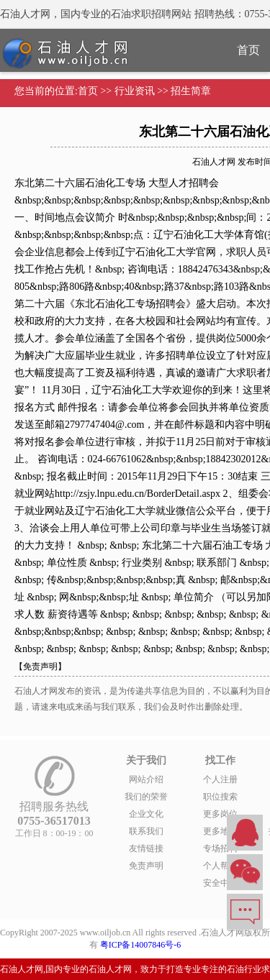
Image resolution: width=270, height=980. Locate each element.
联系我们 (146, 831)
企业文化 (146, 814)
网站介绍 (146, 779)
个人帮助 (220, 866)
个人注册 (220, 779)
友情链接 (146, 848)
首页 (88, 91)
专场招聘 (220, 848)
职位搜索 (220, 797)
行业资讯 (135, 91)
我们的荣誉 (146, 797)
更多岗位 (220, 814)
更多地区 (220, 831)
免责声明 (146, 866)
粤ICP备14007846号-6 (141, 945)
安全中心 (220, 883)
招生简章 (191, 91)
